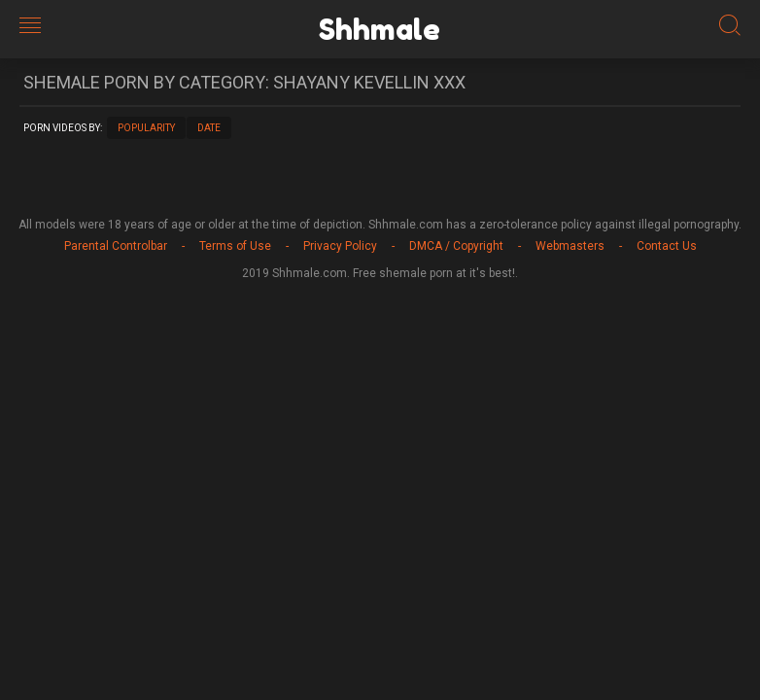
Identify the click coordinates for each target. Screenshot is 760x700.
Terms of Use (235, 246)
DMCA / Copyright (456, 246)
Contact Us (667, 246)
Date (209, 128)
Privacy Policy (340, 246)
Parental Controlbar (116, 246)
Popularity (146, 128)
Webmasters (570, 246)
